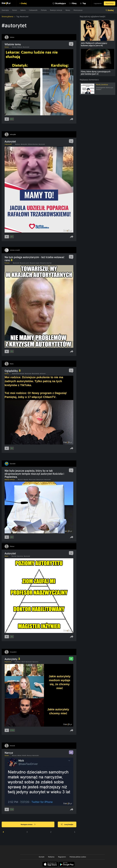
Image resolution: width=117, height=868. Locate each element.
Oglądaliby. (13, 371)
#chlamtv (43, 374)
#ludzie (14, 47)
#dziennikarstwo (33, 144)
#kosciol (20, 480)
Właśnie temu (13, 44)
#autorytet (26, 47)
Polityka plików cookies (78, 857)
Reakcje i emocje (56, 10)
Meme (6, 556)
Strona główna (7, 16)
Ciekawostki (33, 10)
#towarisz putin (24, 263)
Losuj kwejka (67, 825)
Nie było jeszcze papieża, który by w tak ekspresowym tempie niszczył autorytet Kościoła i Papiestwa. (34, 474)
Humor (15, 10)
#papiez (26, 480)
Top (84, 3)
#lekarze (20, 47)
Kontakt (42, 857)
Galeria (23, 10)
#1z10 (23, 662)
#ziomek (14, 556)
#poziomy (20, 556)
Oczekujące (60, 3)
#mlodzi (22, 374)
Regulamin (62, 857)
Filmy (74, 3)
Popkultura (8, 662)
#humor (14, 755)
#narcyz (29, 755)
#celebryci (18, 662)
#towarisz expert (35, 263)
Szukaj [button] (111, 10)
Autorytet (10, 141)
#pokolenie (15, 374)
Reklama (51, 857)
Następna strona (28, 825)
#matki (24, 755)
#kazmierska (36, 374)
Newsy (68, 10)
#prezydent (24, 144)
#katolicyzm (40, 480)
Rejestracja (110, 3)
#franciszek (32, 480)
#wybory (18, 144)
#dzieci (20, 755)
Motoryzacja (78, 10)
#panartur (35, 662)
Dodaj (24, 3)
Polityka (44, 10)
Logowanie (98, 3)
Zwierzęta (5, 10)
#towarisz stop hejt (46, 263)
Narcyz (9, 753)
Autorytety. (12, 659)
